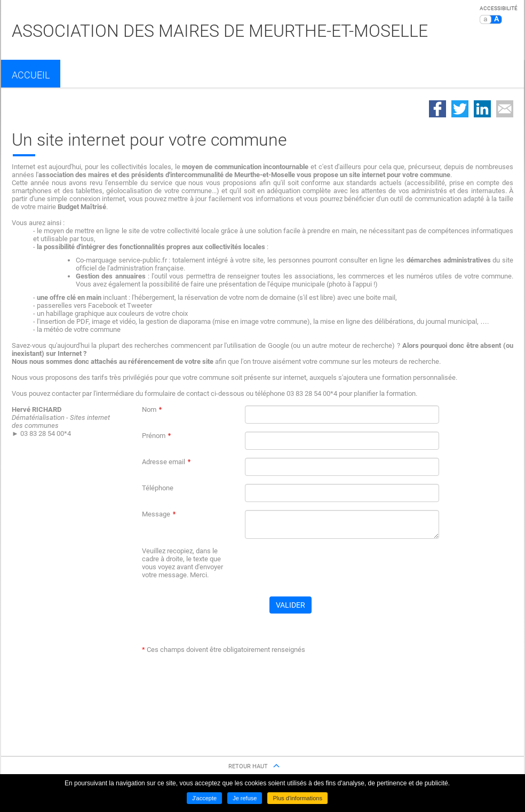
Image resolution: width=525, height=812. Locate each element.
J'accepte (204, 798)
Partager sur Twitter (460, 109)
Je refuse (245, 798)
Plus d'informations (297, 798)
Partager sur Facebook (437, 109)
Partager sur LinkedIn (482, 109)
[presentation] (326, 568)
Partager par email (505, 109)
